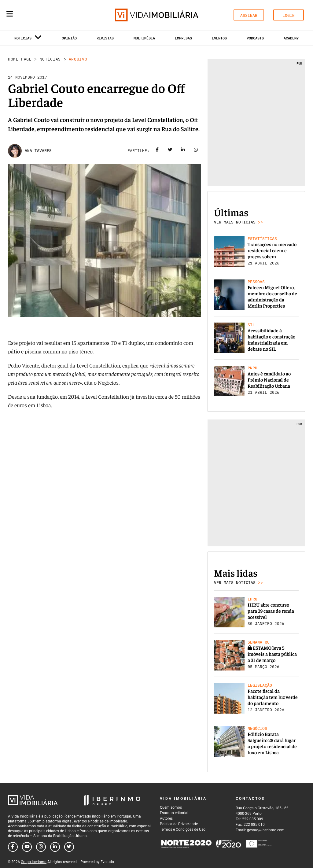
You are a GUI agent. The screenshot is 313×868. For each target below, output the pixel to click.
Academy (291, 38)
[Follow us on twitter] (69, 847)
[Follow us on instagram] (41, 847)
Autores (166, 818)
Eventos (219, 38)
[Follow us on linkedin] (55, 847)
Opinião (69, 38)
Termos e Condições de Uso (183, 829)
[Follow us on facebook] (13, 847)
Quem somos (171, 807)
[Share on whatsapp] (196, 151)
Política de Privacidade (179, 824)
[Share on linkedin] (183, 151)
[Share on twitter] (170, 151)
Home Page (20, 59)
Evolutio (107, 862)
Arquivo (78, 59)
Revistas (105, 38)
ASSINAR (249, 15)
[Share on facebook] (157, 151)
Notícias (50, 59)
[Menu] (10, 14)
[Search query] (45, 15)
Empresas (183, 38)
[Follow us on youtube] (27, 847)
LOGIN (289, 15)
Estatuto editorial (174, 813)
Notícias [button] (28, 39)
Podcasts (255, 38)
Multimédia (144, 38)
